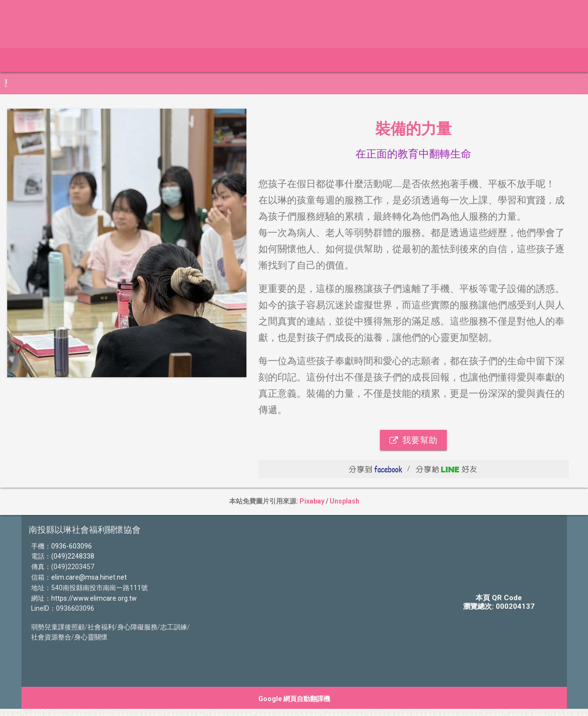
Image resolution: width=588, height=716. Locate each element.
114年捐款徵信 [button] (137, 60)
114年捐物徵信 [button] (205, 60)
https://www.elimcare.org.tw (94, 598)
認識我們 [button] (405, 60)
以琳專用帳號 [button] (271, 60)
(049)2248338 (73, 556)
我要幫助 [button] (413, 440)
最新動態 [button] (31, 60)
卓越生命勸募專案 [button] (342, 60)
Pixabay (312, 501)
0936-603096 (72, 546)
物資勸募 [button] (453, 60)
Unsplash (344, 501)
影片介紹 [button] (501, 60)
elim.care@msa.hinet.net (89, 577)
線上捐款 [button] (79, 60)
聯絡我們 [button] (545, 60)
